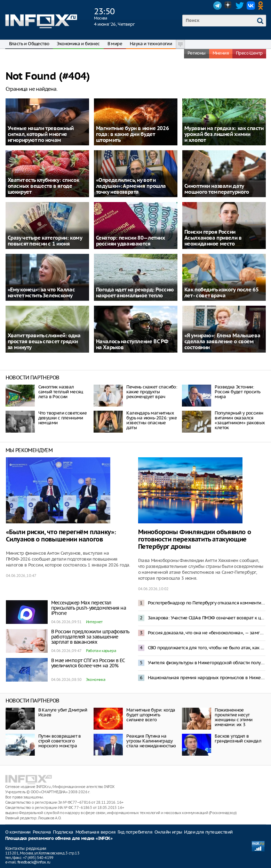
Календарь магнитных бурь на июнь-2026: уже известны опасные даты (152, 420)
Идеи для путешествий (208, 832)
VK (251, 6)
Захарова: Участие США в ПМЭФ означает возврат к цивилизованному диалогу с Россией (207, 618)
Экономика (96, 680)
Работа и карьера (101, 651)
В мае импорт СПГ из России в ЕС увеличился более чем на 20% (88, 663)
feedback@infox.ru (34, 862)
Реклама (42, 832)
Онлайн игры (168, 832)
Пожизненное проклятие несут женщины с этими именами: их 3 (233, 717)
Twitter (240, 6)
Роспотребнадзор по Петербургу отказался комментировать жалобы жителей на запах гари (207, 603)
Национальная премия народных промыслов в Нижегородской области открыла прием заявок (207, 678)
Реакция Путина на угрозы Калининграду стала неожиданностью (151, 741)
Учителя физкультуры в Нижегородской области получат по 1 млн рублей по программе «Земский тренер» (207, 663)
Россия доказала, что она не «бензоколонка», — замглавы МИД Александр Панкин (207, 633)
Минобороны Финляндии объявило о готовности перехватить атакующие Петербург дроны (195, 540)
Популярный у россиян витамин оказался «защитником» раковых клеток (240, 420)
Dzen (229, 6)
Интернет (94, 622)
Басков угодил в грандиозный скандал (238, 738)
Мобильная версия (95, 832)
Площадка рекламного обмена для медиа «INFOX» (59, 839)
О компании (18, 832)
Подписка (63, 832)
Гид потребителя (135, 832)
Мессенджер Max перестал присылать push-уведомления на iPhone (89, 608)
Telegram (217, 6)
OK (262, 6)
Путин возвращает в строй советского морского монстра (60, 741)
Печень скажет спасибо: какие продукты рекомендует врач (152, 392)
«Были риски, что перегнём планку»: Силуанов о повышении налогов (61, 536)
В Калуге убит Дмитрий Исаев (63, 712)
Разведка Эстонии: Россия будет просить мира (237, 392)
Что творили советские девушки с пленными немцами (62, 418)
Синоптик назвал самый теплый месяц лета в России (61, 392)
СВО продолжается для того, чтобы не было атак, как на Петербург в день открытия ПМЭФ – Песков (207, 648)
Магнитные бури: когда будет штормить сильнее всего (151, 715)
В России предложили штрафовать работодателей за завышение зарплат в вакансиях (90, 637)
